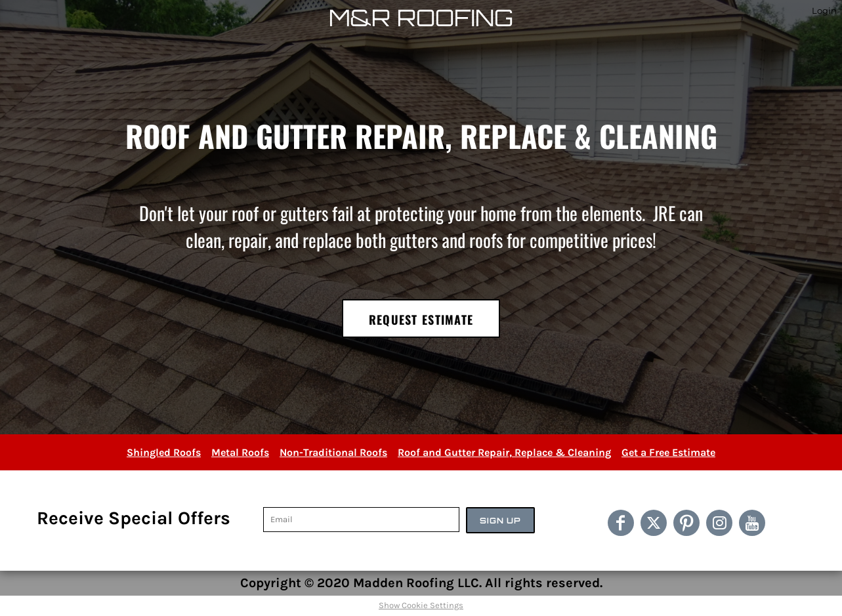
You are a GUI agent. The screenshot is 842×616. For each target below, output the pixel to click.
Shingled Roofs (164, 452)
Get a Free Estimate (668, 452)
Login (824, 10)
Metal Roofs (240, 452)
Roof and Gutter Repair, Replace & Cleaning (504, 452)
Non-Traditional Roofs (333, 452)
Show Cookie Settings (421, 605)
